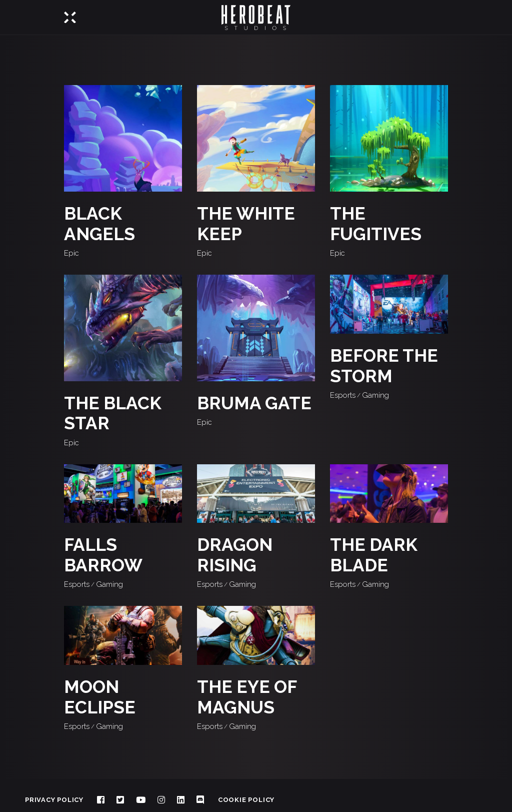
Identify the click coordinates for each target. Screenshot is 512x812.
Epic (71, 253)
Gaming (375, 395)
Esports (343, 395)
